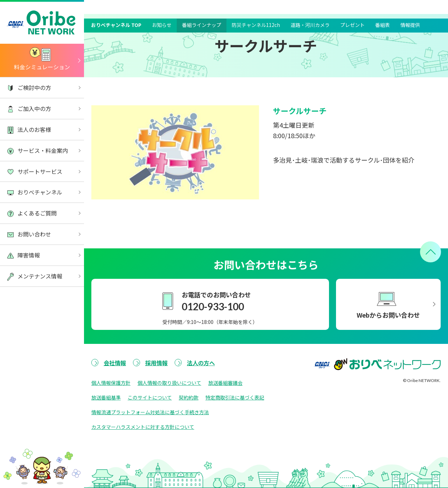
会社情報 (115, 363)
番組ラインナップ (202, 6)
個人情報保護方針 (111, 383)
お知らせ (162, 6)
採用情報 (156, 363)
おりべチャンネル (123, 21)
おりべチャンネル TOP (116, 6)
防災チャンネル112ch (256, 6)
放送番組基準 (106, 397)
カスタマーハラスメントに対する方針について (143, 427)
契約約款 (189, 397)
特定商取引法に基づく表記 (235, 397)
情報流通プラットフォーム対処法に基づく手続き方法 (150, 412)
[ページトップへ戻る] (430, 252)
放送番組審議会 (225, 383)
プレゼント (352, 6)
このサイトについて (150, 397)
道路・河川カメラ (310, 6)
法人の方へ (201, 363)
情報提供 (410, 6)
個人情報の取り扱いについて (169, 383)
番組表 (383, 6)
